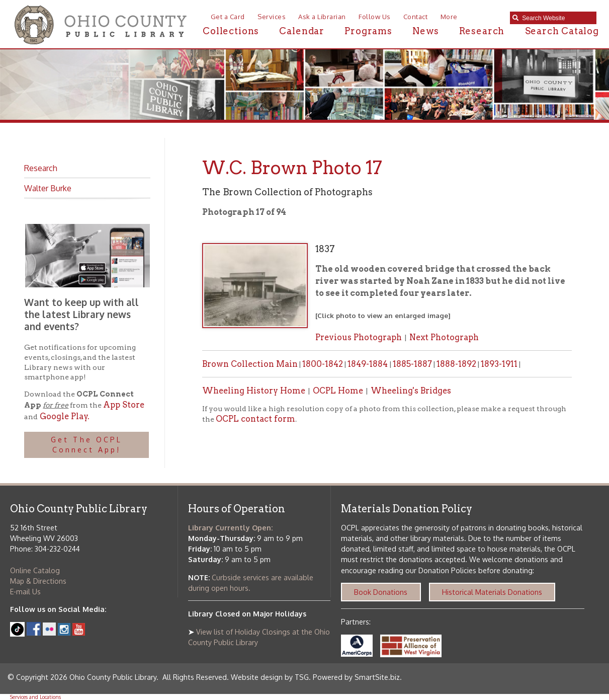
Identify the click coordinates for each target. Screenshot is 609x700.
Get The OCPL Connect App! (86, 445)
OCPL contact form (255, 419)
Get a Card (228, 17)
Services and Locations (35, 697)
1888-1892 (456, 364)
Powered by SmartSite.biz (356, 677)
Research (482, 31)
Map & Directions (38, 581)
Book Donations (381, 592)
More (449, 17)
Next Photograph (444, 337)
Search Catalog (562, 31)
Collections (231, 31)
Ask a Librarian (322, 17)
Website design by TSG (270, 677)
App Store (124, 405)
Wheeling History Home (254, 391)
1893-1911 (499, 364)
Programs (368, 31)
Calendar (301, 31)
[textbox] (556, 18)
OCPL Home (338, 391)
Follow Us (375, 17)
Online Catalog (35, 570)
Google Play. (64, 416)
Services (272, 17)
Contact (416, 17)
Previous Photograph (359, 337)
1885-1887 (412, 364)
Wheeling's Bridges (411, 391)
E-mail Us (25, 592)
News (425, 31)
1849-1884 (369, 364)
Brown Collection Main (250, 364)
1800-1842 (323, 364)
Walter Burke (48, 188)
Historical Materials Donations (492, 592)
